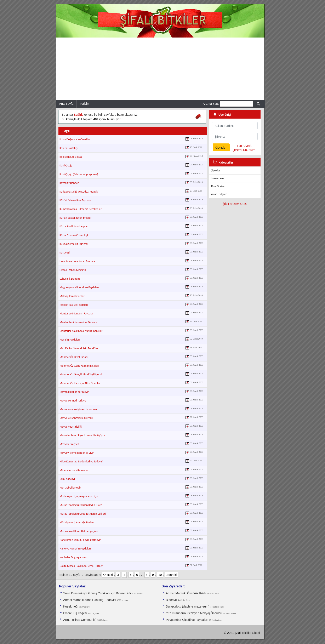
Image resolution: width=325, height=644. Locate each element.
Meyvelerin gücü (69, 444)
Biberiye (171, 600)
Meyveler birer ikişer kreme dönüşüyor (82, 435)
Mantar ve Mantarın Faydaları (77, 314)
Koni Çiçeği (66, 166)
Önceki (108, 575)
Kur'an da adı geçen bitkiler (75, 218)
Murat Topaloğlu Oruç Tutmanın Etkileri (83, 514)
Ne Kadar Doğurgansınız (73, 557)
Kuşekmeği (71, 606)
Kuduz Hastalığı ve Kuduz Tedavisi (79, 192)
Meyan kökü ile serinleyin (74, 392)
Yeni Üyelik (244, 146)
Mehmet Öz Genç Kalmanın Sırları (79, 366)
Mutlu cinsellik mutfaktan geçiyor (79, 531)
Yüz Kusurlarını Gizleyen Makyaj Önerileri (194, 613)
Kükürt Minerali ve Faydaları (76, 200)
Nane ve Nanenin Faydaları (75, 549)
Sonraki (172, 575)
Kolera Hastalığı (69, 148)
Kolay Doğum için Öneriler (75, 139)
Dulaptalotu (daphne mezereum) (188, 606)
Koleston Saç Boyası (71, 157)
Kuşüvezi (65, 253)
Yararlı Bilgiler (219, 194)
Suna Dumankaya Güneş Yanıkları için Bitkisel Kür (97, 593)
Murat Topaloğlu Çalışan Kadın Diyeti (81, 505)
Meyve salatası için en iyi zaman (78, 409)
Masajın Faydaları (70, 340)
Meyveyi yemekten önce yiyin (77, 453)
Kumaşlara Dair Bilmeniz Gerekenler (81, 209)
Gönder (221, 147)
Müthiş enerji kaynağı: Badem (77, 522)
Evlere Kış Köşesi (75, 613)
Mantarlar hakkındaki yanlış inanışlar (81, 331)
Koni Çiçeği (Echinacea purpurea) (79, 174)
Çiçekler (215, 170)
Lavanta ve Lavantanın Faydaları (78, 261)
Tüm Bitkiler (218, 186)
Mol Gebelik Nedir (70, 488)
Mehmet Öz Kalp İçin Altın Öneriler (80, 383)
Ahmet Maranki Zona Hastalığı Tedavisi (90, 600)
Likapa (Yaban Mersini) (73, 270)
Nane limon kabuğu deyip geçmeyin (80, 540)
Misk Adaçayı (67, 479)
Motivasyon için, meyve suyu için (79, 496)
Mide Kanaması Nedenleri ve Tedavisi (81, 461)
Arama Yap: (211, 104)
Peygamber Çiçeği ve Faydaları (187, 620)
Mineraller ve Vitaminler (74, 470)
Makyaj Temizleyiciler (72, 296)
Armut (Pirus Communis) (80, 620)
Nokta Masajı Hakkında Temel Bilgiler (81, 566)
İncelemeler (218, 178)
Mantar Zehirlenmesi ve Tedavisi (78, 322)
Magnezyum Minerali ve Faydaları (79, 287)
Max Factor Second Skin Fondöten (79, 348)
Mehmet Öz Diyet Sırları (73, 357)
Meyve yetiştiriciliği (71, 427)
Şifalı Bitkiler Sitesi (235, 204)
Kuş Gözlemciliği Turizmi (74, 244)
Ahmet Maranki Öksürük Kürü (186, 593)
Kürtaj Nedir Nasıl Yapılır (74, 226)
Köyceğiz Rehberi (69, 183)
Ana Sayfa (66, 104)
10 (160, 575)
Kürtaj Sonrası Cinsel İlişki (74, 235)
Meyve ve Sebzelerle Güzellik (76, 418)
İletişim (85, 104)
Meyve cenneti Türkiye (73, 401)
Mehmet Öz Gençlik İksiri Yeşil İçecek (81, 374)
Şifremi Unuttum (244, 150)
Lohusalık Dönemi (70, 279)
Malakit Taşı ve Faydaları (74, 305)
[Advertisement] (160, 69)
